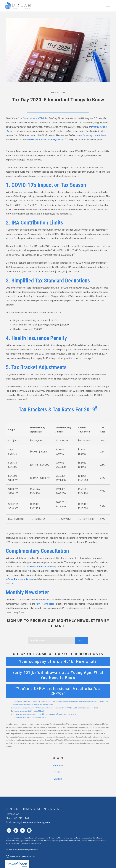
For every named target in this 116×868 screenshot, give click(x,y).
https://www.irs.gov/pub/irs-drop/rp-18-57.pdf (30, 717)
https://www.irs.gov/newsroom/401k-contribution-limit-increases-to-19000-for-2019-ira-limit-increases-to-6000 (56, 708)
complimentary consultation (91, 135)
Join (81, 640)
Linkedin (58, 779)
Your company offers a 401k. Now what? (58, 661)
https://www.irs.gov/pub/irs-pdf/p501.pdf (28, 711)
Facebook (58, 765)
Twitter (58, 772)
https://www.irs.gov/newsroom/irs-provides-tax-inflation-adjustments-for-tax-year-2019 (46, 714)
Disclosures (23, 850)
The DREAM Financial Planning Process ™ (46, 139)
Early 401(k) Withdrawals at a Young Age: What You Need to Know (58, 675)
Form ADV (33, 850)
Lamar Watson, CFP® (34, 118)
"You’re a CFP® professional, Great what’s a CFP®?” (58, 691)
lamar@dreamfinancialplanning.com (31, 822)
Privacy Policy (11, 850)
